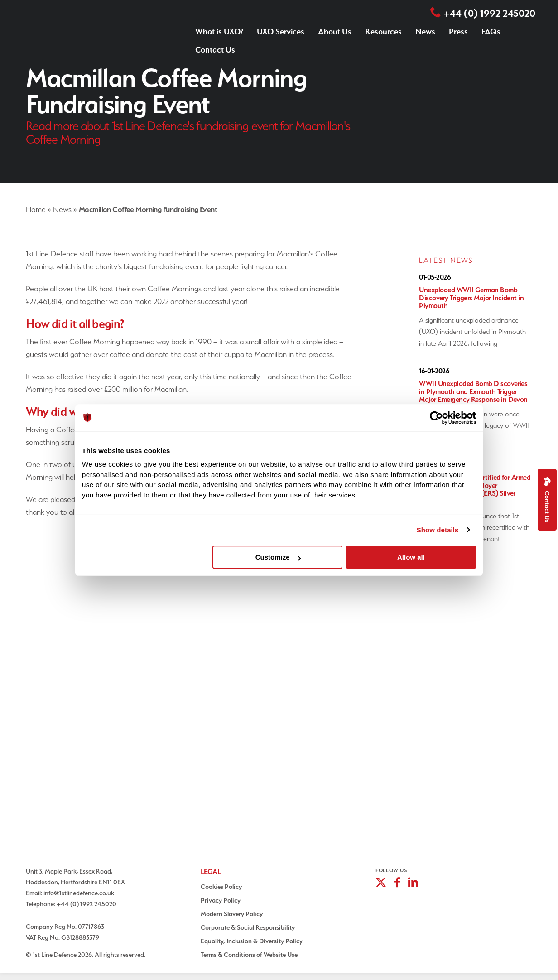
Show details (438, 530)
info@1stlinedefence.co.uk (79, 893)
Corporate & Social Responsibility (248, 927)
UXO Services (281, 31)
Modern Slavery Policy (232, 914)
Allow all (411, 557)
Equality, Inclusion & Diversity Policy (252, 941)
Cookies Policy (221, 887)
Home (36, 209)
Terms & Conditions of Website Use (249, 955)
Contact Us (215, 50)
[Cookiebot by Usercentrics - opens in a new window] (436, 418)
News (425, 31)
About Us (335, 31)
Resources (383, 31)
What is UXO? (219, 31)
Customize (278, 557)
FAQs (491, 31)
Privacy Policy (221, 900)
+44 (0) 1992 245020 (489, 13)
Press (458, 31)
